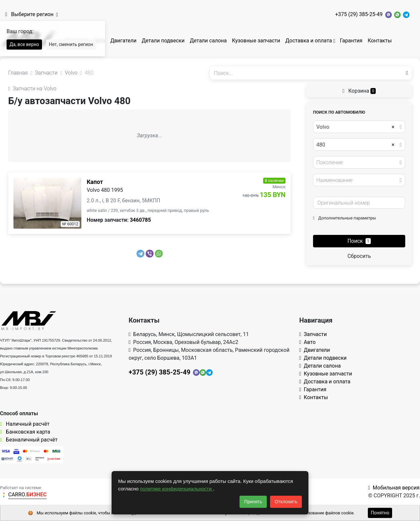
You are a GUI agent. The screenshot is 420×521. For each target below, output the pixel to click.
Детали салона (208, 41)
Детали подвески (163, 41)
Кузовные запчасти (256, 41)
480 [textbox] (355, 145)
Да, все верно (24, 44)
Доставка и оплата (309, 41)
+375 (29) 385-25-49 (359, 14)
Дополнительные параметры (345, 218)
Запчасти (313, 334)
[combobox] (359, 127)
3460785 (140, 220)
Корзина (359, 91)
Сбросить (359, 256)
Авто (307, 342)
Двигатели (123, 41)
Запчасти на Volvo (32, 89)
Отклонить (286, 502)
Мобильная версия (394, 488)
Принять (253, 502)
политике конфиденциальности (177, 489)
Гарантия (351, 41)
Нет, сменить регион (71, 44)
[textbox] (357, 163)
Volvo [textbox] (355, 127)
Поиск (359, 241)
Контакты (379, 41)
